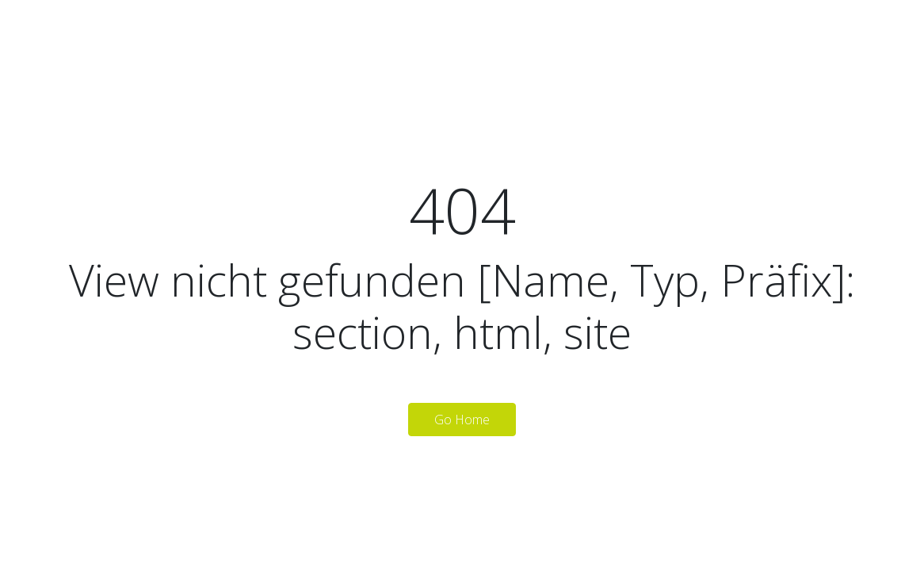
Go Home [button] (462, 420)
